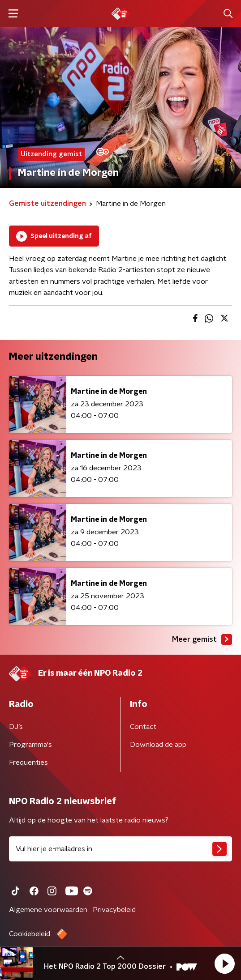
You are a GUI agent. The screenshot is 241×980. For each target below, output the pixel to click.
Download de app (158, 745)
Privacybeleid (114, 910)
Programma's (30, 745)
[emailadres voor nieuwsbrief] (120, 849)
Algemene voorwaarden (48, 910)
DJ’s (16, 727)
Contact (143, 727)
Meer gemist (202, 639)
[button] (224, 963)
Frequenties (28, 763)
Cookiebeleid (30, 934)
